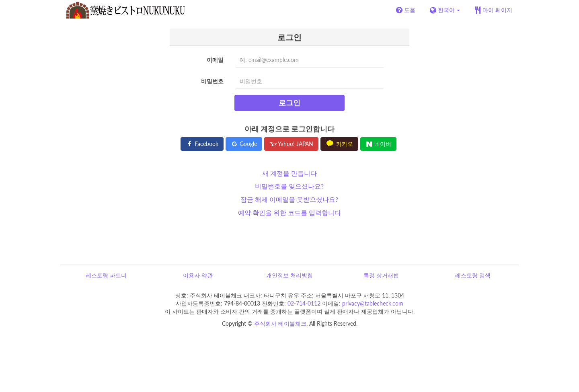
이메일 (215, 60)
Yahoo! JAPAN (291, 144)
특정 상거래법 (381, 275)
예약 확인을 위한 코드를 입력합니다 (289, 212)
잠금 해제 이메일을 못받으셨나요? (289, 199)
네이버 (378, 144)
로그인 (289, 103)
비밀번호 (212, 81)
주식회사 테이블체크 (280, 323)
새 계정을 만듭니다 (289, 173)
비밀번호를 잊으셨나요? (289, 186)
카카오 (339, 144)
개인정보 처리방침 (289, 275)
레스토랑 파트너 (106, 275)
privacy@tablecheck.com (373, 303)
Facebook (202, 144)
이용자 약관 (198, 275)
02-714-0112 (304, 303)
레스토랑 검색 (473, 275)
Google (244, 144)
